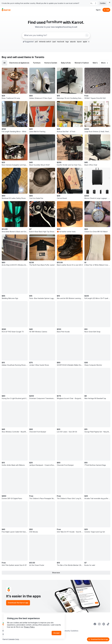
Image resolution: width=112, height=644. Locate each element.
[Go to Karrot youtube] (104, 624)
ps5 (36, 42)
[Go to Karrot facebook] (95, 624)
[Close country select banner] (110, 2)
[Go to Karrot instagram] (99, 624)
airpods (73, 42)
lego (67, 42)
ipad (54, 42)
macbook (61, 42)
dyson (79, 42)
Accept (56, 633)
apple (85, 42)
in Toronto (38, 57)
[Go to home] (6, 10)
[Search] (87, 35)
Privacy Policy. (29, 627)
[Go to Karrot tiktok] (108, 624)
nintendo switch (45, 42)
